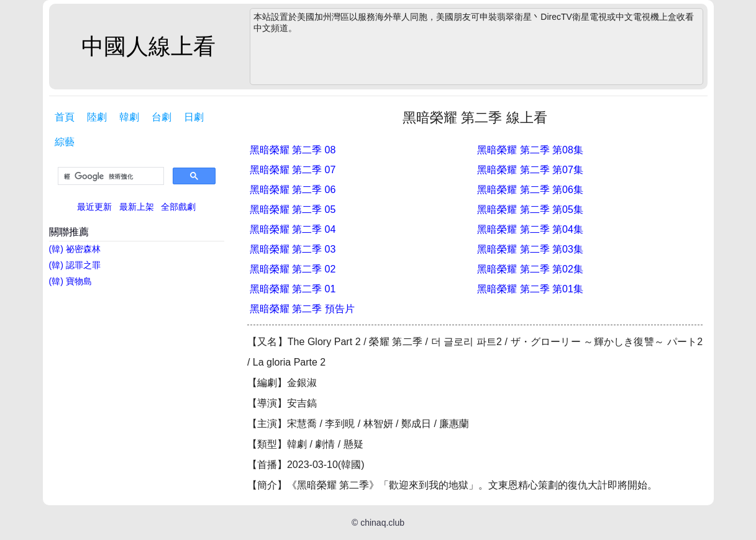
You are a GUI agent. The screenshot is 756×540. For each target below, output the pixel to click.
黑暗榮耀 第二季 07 (293, 170)
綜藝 (65, 142)
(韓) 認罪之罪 (75, 265)
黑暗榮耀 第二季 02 (293, 269)
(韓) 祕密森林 (75, 249)
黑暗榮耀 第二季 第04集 (530, 229)
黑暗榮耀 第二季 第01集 (530, 289)
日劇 (194, 117)
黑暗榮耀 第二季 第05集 (530, 209)
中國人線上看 (148, 46)
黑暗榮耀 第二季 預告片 (302, 309)
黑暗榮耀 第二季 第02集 (530, 269)
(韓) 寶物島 (71, 281)
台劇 (162, 117)
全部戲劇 (178, 207)
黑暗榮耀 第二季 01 (293, 289)
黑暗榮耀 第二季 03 (293, 249)
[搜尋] (110, 176)
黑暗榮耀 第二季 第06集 (530, 190)
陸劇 (97, 117)
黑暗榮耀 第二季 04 (293, 229)
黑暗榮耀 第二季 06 (293, 190)
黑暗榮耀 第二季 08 (293, 150)
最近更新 (94, 207)
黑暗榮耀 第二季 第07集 (530, 170)
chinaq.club (382, 523)
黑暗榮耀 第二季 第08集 (530, 150)
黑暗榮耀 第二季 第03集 (530, 249)
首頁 (65, 117)
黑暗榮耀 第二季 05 (293, 209)
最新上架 (137, 207)
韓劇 (129, 117)
